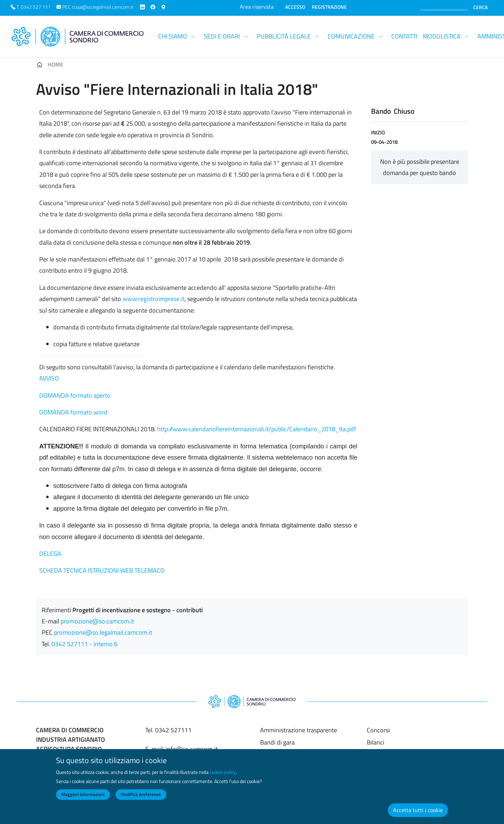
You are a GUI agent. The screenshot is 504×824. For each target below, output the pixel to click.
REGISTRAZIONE (329, 7)
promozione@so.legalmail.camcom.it (103, 632)
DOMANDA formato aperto (75, 395)
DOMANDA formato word (73, 412)
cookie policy (223, 777)
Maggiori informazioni (83, 800)
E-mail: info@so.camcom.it (181, 749)
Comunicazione (351, 36)
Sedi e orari (222, 36)
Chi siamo (173, 36)
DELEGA (50, 554)
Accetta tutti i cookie (418, 815)
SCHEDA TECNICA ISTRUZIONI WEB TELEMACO (102, 570)
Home (55, 64)
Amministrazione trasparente (299, 730)
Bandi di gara (277, 742)
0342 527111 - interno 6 (85, 644)
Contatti (404, 36)
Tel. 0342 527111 (168, 730)
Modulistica (442, 36)
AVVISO (49, 378)
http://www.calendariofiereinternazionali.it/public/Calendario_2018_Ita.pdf (257, 429)
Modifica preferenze (141, 800)
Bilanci (376, 742)
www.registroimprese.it (153, 299)
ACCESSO (295, 7)
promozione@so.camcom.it (97, 621)
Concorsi (378, 730)
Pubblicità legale (284, 36)
